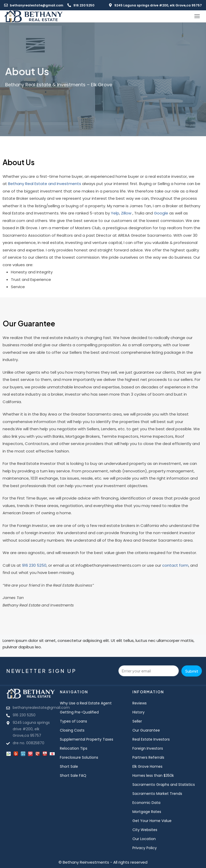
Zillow (126, 213)
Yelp (115, 213)
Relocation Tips (74, 748)
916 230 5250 (34, 565)
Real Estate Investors (151, 739)
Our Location (144, 839)
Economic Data (146, 803)
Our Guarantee (146, 730)
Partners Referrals (148, 757)
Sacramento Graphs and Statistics (164, 785)
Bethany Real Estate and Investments (45, 184)
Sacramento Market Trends (157, 794)
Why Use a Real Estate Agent (86, 703)
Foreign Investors (148, 748)
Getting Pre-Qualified (79, 712)
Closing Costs (72, 730)
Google (161, 213)
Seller (137, 721)
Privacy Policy (145, 848)
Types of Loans (73, 721)
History (138, 712)
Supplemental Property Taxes (87, 739)
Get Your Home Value (152, 821)
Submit (192, 671)
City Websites (145, 830)
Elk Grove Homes (147, 766)
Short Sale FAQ (73, 775)
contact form (175, 565)
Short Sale (69, 766)
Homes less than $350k (153, 775)
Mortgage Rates (147, 812)
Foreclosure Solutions (79, 757)
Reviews (140, 703)
